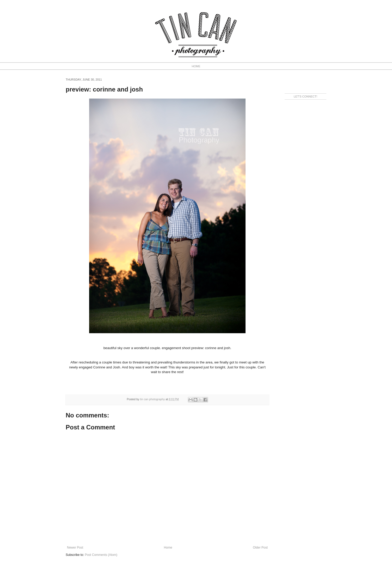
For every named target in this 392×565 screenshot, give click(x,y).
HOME (196, 66)
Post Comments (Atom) (101, 555)
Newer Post (75, 548)
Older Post (260, 548)
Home (168, 548)
